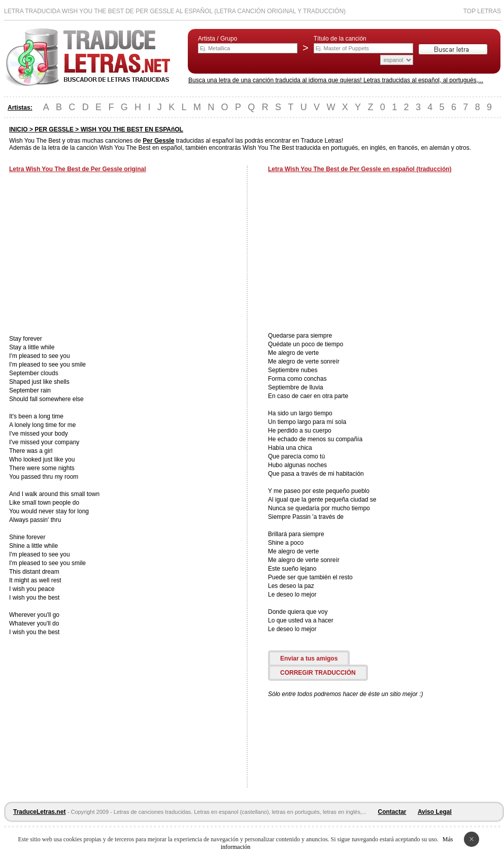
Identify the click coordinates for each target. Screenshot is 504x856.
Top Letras (482, 11)
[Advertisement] (94, 255)
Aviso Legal (435, 812)
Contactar (392, 812)
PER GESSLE (54, 129)
